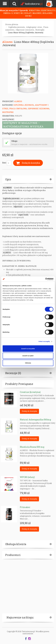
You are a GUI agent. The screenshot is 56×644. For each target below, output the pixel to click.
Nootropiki (40, 30)
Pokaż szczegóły (44, 341)
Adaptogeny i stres (34, 27)
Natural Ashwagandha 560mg (35, 420)
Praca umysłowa (18, 109)
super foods (23, 215)
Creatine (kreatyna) (30, 392)
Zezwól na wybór (28, 356)
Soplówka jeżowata (17, 27)
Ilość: (7, 163)
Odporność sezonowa (25, 30)
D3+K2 (28, 16)
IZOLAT (28, 13)
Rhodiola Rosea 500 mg (32, 447)
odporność (18, 207)
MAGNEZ (37, 13)
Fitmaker (25, 507)
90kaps (14, 141)
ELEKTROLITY (48, 10)
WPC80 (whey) (27, 477)
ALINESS (7, 188)
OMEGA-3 (8, 13)
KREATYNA (35, 10)
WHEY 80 (18, 13)
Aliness (7, 42)
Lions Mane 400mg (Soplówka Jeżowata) (26, 32)
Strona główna (12, 24)
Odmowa (28, 363)
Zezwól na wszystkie (28, 349)
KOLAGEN (47, 13)
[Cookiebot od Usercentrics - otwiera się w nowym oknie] (41, 279)
